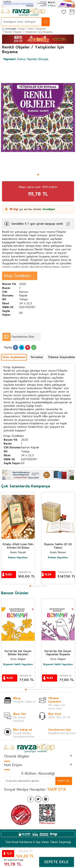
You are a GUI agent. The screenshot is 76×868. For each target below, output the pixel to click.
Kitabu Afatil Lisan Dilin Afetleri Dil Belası (18, 546)
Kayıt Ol (64, 781)
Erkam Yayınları (58, 558)
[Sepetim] (72, 12)
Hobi (31, 29)
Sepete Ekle (56, 862)
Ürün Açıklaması (14, 357)
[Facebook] (31, 799)
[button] (38, 174)
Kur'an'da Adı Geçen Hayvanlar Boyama (58, 653)
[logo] (23, 12)
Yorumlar (37, 357)
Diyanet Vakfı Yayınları (18, 665)
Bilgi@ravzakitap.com (62, 733)
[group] (38, 118)
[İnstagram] (46, 799)
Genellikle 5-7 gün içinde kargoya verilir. (37, 224)
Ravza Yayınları (18, 558)
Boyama (41, 29)
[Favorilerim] (64, 12)
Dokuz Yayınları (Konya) (26, 59)
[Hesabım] (56, 12)
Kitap (22, 29)
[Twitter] (38, 799)
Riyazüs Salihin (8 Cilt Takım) (58, 546)
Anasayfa (9, 29)
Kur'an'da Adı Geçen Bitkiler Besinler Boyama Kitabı (18, 653)
